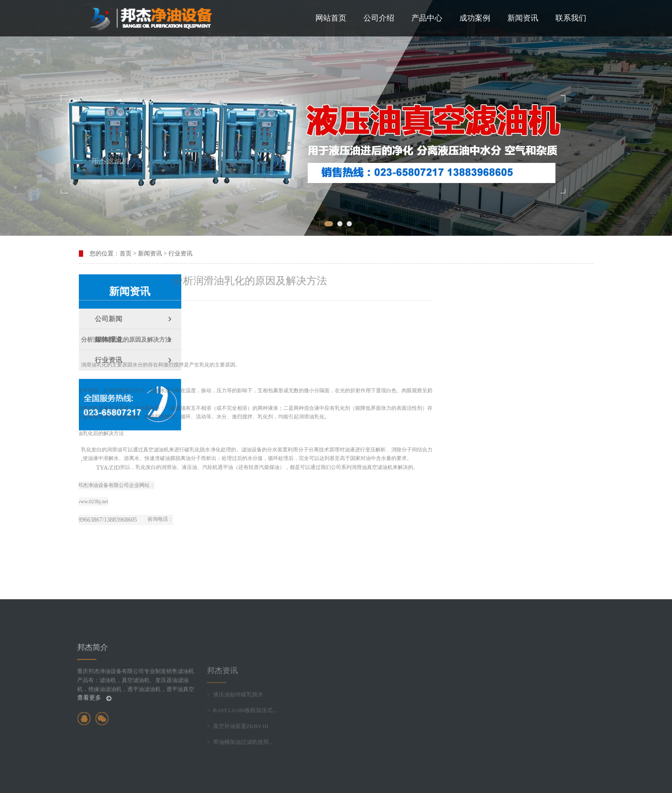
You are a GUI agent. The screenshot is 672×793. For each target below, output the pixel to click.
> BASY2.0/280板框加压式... (242, 741)
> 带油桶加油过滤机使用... (240, 773)
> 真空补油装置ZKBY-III (238, 757)
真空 (294, 467)
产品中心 (427, 18)
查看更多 (94, 725)
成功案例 (475, 18)
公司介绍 (379, 18)
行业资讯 (180, 254)
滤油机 (83, 450)
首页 (126, 254)
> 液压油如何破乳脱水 (235, 725)
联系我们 (571, 18)
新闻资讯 (523, 18)
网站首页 (331, 18)
